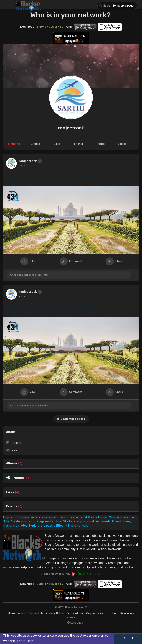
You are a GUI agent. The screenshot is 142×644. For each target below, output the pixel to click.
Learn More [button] (25, 641)
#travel (28, 181)
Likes (10, 492)
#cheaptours (44, 181)
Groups (12, 506)
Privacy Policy (55, 613)
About (22, 613)
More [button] (71, 618)
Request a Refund (98, 613)
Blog (115, 613)
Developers (127, 613)
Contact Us (36, 613)
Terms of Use (75, 613)
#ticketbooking (65, 181)
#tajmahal (14, 181)
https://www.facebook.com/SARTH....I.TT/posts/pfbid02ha (50, 177)
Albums (12, 463)
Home (12, 613)
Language (75, 623)
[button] (117, 6)
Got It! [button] (128, 639)
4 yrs (22, 165)
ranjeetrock (71, 128)
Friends (18, 478)
